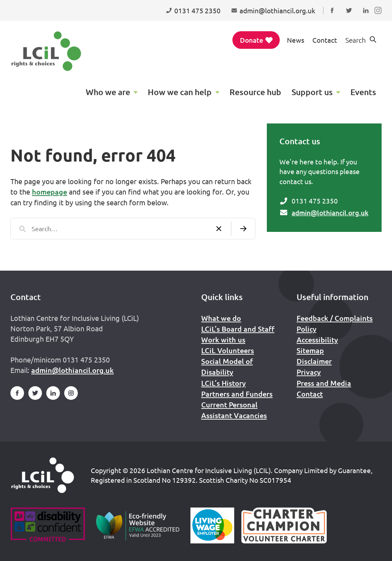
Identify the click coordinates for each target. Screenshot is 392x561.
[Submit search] (243, 229)
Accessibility (317, 340)
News (296, 40)
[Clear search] (219, 229)
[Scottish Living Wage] (212, 525)
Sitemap (310, 350)
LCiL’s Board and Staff (238, 329)
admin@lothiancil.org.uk (330, 213)
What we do (221, 318)
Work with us (223, 340)
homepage (49, 192)
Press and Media (324, 383)
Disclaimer (314, 361)
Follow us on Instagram (380, 17)
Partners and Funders (237, 394)
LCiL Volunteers (228, 350)
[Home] (43, 475)
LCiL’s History (223, 383)
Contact (325, 40)
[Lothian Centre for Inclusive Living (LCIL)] (46, 51)
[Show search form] (362, 40)
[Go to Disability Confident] (48, 525)
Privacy (309, 372)
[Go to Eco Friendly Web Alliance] (138, 525)
